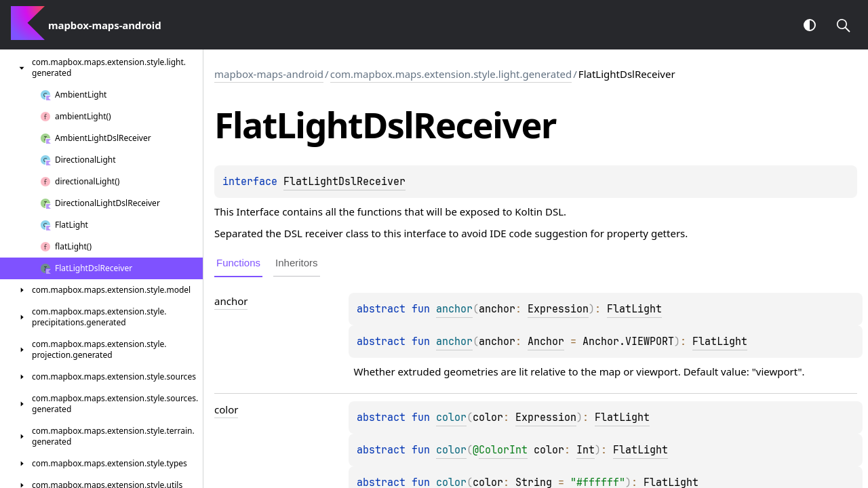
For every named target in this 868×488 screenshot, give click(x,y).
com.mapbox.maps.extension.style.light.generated (451, 74)
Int (586, 450)
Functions (238, 263)
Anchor (546, 342)
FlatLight (634, 309)
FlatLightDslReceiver (344, 182)
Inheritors (297, 263)
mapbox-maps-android (269, 74)
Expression (558, 309)
